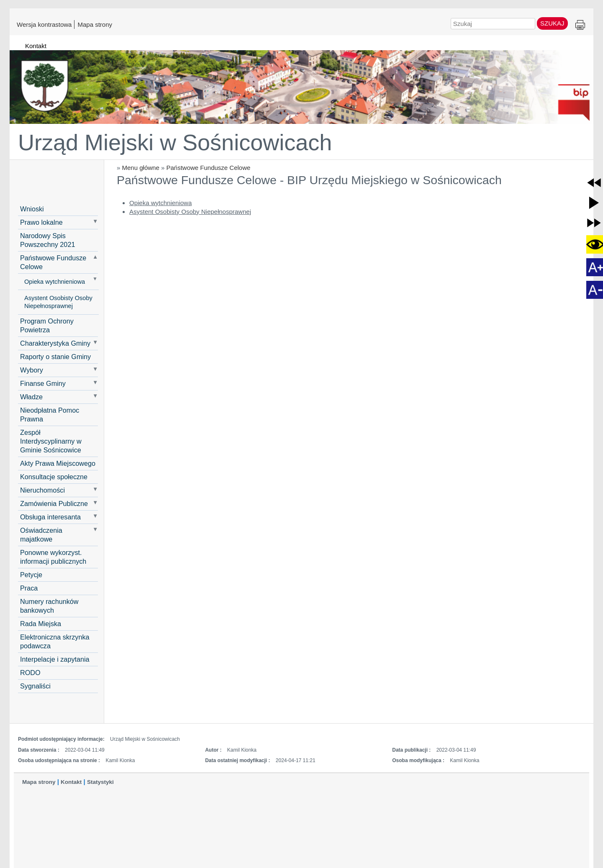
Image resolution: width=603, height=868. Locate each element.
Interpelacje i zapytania (55, 659)
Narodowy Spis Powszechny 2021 (47, 240)
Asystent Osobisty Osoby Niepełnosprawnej (58, 302)
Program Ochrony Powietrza (47, 325)
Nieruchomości (42, 490)
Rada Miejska (41, 624)
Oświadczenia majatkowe (41, 535)
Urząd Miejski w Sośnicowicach (175, 142)
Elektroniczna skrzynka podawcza (55, 641)
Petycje (31, 575)
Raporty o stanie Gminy (55, 357)
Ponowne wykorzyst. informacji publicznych (53, 557)
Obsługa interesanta (50, 517)
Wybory (32, 370)
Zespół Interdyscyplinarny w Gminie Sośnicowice (51, 441)
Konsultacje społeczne (54, 477)
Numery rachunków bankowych (49, 606)
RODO (30, 673)
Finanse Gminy (43, 383)
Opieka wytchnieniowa (55, 282)
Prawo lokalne (41, 222)
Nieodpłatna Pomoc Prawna (50, 415)
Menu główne (141, 168)
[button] (594, 183)
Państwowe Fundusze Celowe (208, 168)
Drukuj (580, 25)
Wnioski (32, 209)
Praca (29, 588)
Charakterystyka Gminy (55, 343)
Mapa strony (95, 24)
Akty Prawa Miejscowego (58, 463)
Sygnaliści (35, 686)
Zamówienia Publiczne (54, 503)
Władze (31, 397)
